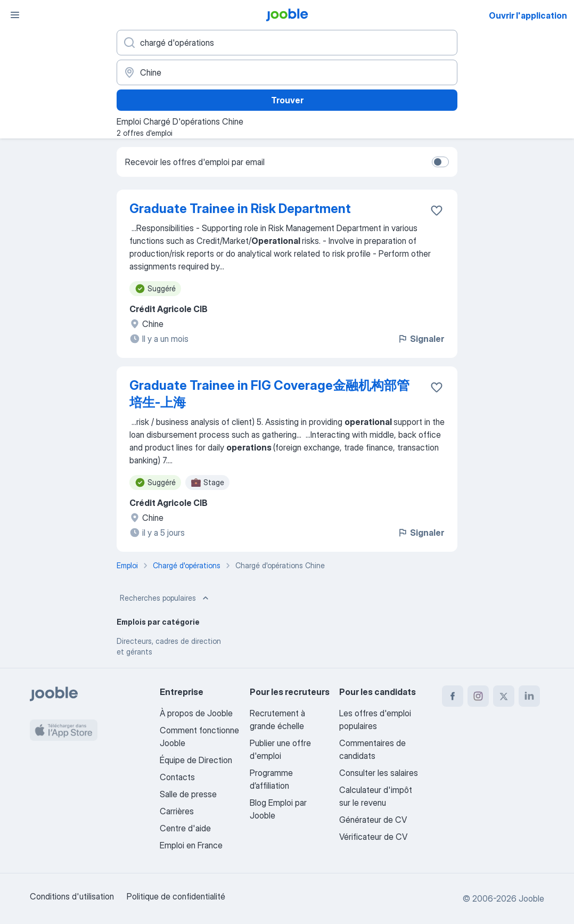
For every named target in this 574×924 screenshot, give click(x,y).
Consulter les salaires (379, 773)
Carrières (177, 811)
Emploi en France (191, 845)
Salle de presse (188, 794)
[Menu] (15, 15)
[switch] (440, 162)
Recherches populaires (165, 598)
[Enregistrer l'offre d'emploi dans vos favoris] (437, 210)
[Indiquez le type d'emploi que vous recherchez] (287, 43)
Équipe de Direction (196, 760)
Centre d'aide (185, 828)
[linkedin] (529, 696)
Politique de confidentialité (176, 896)
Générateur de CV (373, 820)
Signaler (421, 339)
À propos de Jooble (196, 713)
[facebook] (453, 696)
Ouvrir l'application (528, 15)
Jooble (531, 898)
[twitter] (504, 696)
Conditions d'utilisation (72, 896)
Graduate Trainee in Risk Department (240, 208)
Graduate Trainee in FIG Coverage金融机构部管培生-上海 (269, 394)
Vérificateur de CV (373, 837)
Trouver (287, 100)
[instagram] (478, 696)
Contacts (177, 777)
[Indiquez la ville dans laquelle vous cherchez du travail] (287, 72)
